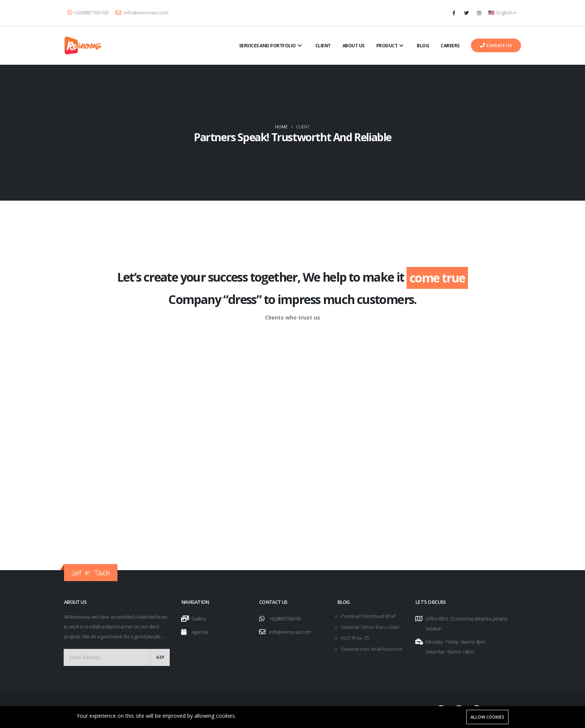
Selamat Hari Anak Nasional (372, 649)
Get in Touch (91, 573)
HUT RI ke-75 (355, 638)
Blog (423, 46)
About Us (354, 46)
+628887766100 (88, 13)
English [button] (502, 13)
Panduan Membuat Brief (368, 616)
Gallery (199, 619)
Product (391, 46)
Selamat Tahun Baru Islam (370, 627)
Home (281, 127)
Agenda (199, 632)
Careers (450, 46)
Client (323, 46)
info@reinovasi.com (142, 13)
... (163, 636)
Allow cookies (487, 717)
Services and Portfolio (271, 46)
